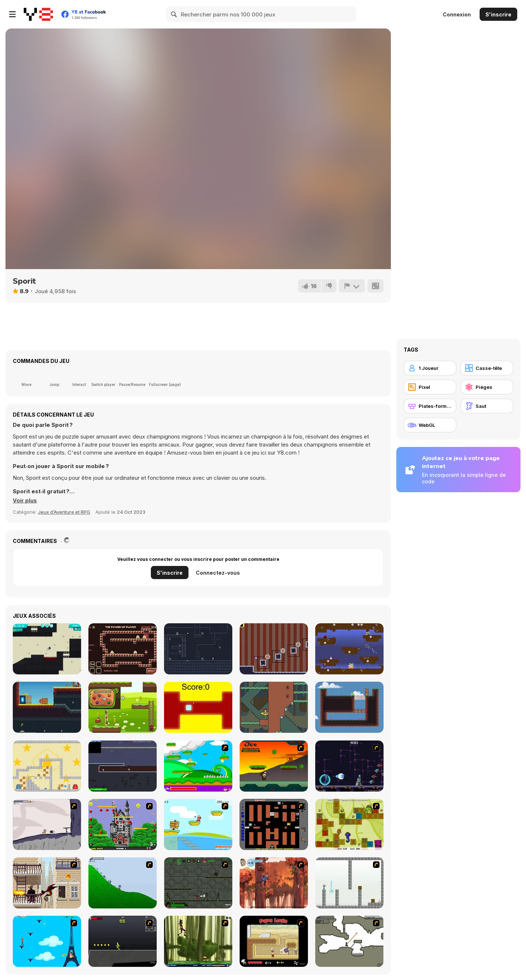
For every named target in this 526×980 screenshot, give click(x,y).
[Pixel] (430, 387)
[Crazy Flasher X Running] (123, 941)
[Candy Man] (198, 766)
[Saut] (487, 406)
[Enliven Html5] (274, 707)
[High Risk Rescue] (47, 883)
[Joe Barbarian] (274, 766)
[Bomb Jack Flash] (123, 824)
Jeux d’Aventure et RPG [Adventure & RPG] (64, 512)
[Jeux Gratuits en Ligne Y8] (38, 14)
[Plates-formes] (430, 406)
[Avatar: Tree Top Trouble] (274, 883)
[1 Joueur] (430, 368)
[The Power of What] (123, 649)
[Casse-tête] (487, 368)
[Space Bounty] (198, 883)
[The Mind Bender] (349, 883)
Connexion (457, 14)
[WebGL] (430, 425)
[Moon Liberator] (123, 766)
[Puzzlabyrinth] (47, 766)
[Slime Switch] (349, 707)
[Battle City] (274, 824)
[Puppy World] (349, 649)
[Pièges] (487, 387)
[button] (25, 501)
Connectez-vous (218, 573)
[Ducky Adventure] (123, 707)
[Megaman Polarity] (349, 766)
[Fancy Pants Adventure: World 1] (47, 824)
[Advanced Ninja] (349, 941)
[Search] (174, 14)
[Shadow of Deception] (198, 649)
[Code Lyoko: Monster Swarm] (198, 941)
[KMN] (47, 707)
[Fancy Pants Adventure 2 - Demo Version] (123, 883)
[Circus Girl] (274, 649)
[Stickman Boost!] (47, 649)
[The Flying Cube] (198, 707)
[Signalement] (352, 286)
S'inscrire (498, 14)
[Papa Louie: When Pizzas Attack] (274, 941)
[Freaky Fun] (349, 824)
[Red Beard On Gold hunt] (198, 824)
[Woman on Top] (47, 941)
